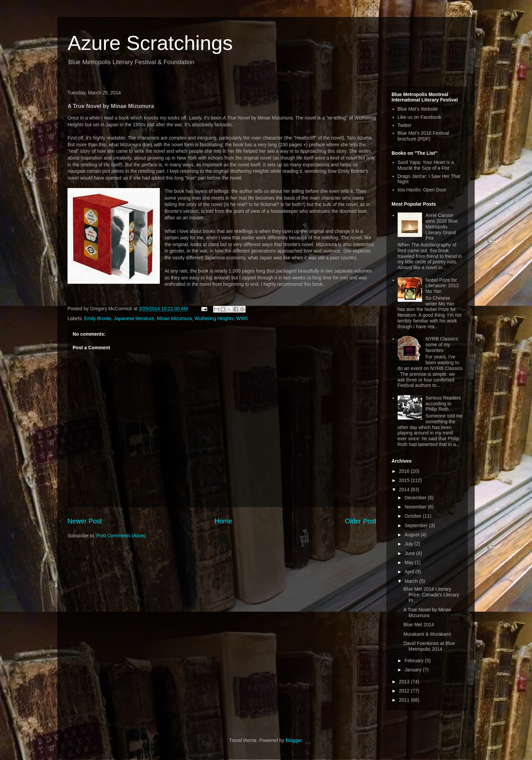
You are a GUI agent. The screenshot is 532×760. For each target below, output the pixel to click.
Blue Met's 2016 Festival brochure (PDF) (423, 136)
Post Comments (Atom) (121, 536)
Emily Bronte (98, 318)
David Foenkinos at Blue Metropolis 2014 (429, 646)
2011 (405, 700)
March (412, 581)
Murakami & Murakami (427, 634)
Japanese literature (134, 318)
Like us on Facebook (420, 117)
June (410, 553)
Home (223, 521)
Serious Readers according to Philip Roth (443, 404)
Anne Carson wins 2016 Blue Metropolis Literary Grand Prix (442, 227)
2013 (405, 682)
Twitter (405, 125)
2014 (405, 489)
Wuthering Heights (214, 318)
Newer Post (85, 521)
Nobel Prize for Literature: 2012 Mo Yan (442, 286)
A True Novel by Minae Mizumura (427, 613)
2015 (405, 480)
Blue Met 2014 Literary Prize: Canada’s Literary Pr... (431, 595)
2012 (405, 691)
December (416, 498)
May (410, 562)
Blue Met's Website (418, 109)
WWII (242, 318)
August (412, 535)
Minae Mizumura (174, 318)
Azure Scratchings (150, 43)
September (417, 525)
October (414, 516)
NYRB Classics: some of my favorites (442, 345)
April (410, 572)
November (416, 507)
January (414, 670)
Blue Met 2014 (419, 625)
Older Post (360, 521)
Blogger (294, 740)
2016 (405, 471)
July (409, 544)
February (415, 661)
